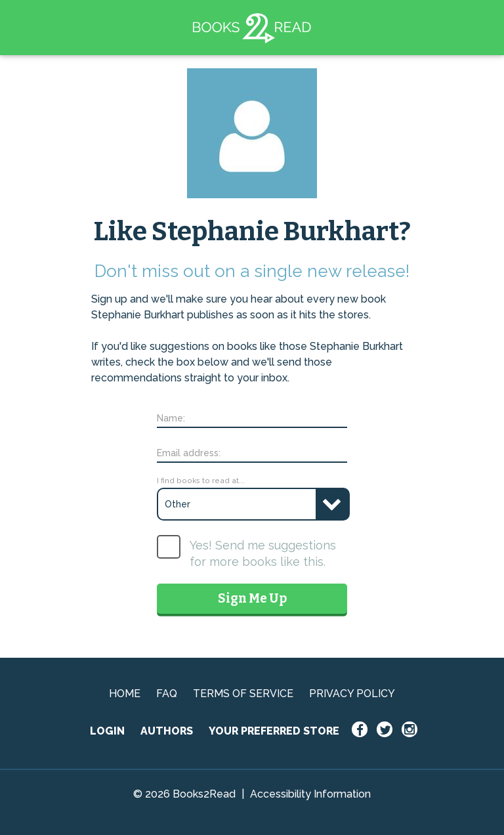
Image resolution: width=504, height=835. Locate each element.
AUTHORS (167, 731)
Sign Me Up (252, 598)
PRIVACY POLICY (352, 694)
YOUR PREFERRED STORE (274, 731)
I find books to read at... (201, 481)
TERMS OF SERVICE (243, 694)
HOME (125, 694)
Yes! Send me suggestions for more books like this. (263, 553)
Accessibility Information (310, 794)
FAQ (167, 694)
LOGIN (107, 731)
